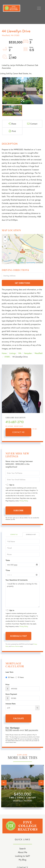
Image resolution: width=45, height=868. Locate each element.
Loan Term (9, 672)
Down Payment (11, 694)
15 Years (20, 677)
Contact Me (18, 432)
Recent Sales (19, 426)
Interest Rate (10, 704)
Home (4, 353)
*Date (8, 560)
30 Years (10, 677)
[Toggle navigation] (39, 8)
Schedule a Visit (31, 534)
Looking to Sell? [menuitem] (22, 856)
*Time (8, 570)
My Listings (9, 426)
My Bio (35, 429)
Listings (13, 353)
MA (20, 353)
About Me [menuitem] (22, 852)
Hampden (28, 353)
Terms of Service (15, 646)
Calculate (18, 718)
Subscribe (18, 510)
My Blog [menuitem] (22, 860)
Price (7, 685)
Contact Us (14, 534)
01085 (7, 357)
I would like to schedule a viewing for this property (22, 595)
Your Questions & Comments (17, 580)
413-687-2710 (15, 422)
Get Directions (22, 283)
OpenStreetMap (31, 263)
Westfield (39, 353)
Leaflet (22, 263)
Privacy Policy (24, 501)
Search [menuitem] (22, 848)
